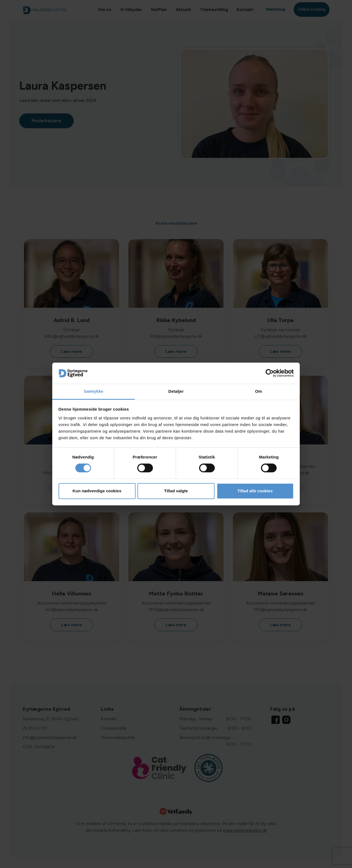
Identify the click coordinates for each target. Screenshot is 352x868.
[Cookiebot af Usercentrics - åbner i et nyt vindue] (270, 373)
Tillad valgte (176, 491)
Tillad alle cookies (255, 491)
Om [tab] (258, 391)
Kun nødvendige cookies (97, 491)
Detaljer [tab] (176, 391)
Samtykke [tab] (94, 391)
